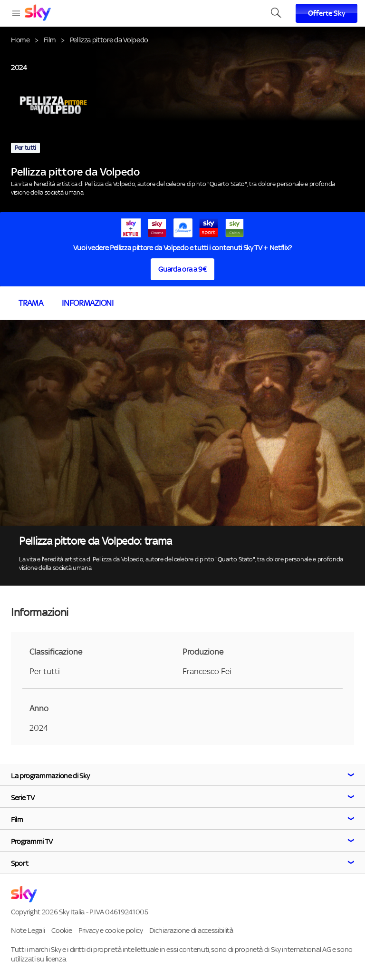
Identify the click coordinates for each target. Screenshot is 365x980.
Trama (31, 303)
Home (20, 40)
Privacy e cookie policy (111, 930)
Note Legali (28, 930)
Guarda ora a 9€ (182, 269)
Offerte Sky (327, 13)
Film (50, 40)
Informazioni (87, 303)
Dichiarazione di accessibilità (191, 930)
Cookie (62, 930)
